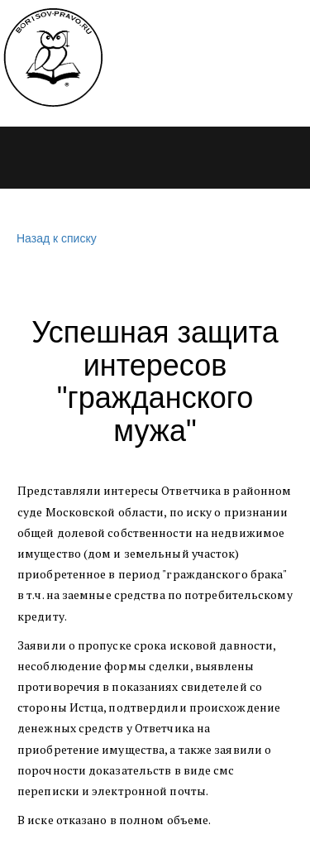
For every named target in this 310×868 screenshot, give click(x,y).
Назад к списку (55, 239)
